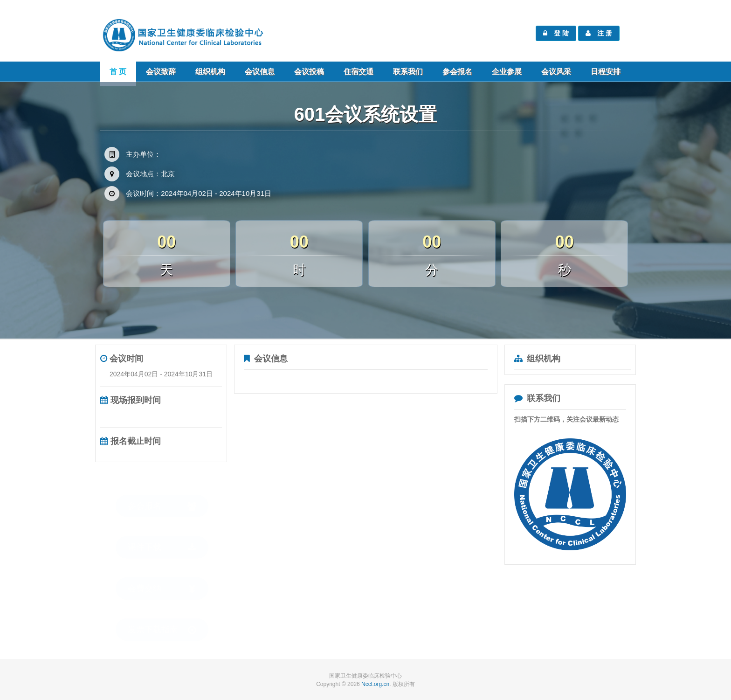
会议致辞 (161, 72)
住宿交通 (359, 72)
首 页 (118, 72)
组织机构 (210, 72)
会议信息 (260, 72)
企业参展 (507, 72)
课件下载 (162, 538)
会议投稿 (309, 72)
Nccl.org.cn (375, 684)
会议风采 (556, 72)
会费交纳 (162, 579)
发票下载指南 (162, 620)
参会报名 (457, 72)
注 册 (599, 33)
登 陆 (556, 33)
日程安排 (606, 72)
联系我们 (408, 72)
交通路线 (453, 308)
